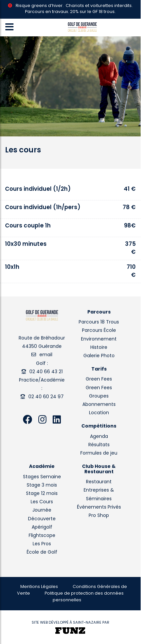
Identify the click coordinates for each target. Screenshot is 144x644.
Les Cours (42, 502)
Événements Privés (99, 507)
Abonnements (99, 405)
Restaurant (99, 482)
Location (99, 413)
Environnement (99, 339)
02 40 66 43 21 (46, 372)
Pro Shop (99, 516)
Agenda (99, 437)
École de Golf (42, 552)
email (46, 355)
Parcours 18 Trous (99, 322)
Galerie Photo (99, 356)
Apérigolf (42, 527)
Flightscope (42, 536)
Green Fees (99, 379)
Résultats (99, 445)
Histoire (99, 348)
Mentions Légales (39, 587)
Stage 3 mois (42, 485)
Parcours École (99, 331)
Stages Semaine (42, 477)
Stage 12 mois (42, 494)
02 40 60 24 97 (46, 397)
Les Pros (42, 544)
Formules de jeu (99, 453)
